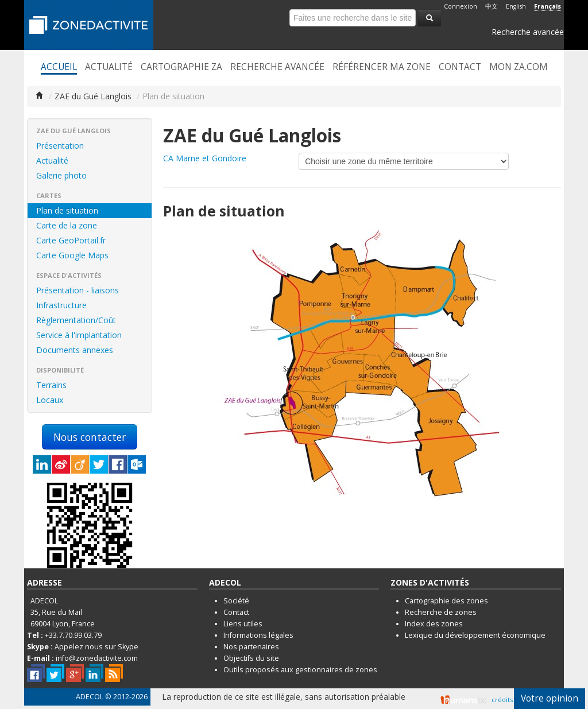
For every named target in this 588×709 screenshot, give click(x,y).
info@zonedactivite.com (97, 658)
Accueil (59, 67)
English (516, 6)
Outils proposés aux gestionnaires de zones (300, 670)
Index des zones (434, 624)
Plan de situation (67, 210)
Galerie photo (61, 175)
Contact (460, 67)
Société (236, 601)
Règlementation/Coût (76, 320)
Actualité (109, 67)
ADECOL (90, 697)
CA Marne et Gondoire (205, 158)
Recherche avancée (528, 32)
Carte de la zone (67, 225)
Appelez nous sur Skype (96, 647)
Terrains (51, 385)
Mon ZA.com (519, 67)
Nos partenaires (251, 647)
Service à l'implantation (79, 335)
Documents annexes (75, 350)
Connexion (461, 6)
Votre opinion (550, 698)
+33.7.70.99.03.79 (73, 635)
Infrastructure (61, 305)
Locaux (50, 400)
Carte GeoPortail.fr (71, 240)
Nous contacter (90, 437)
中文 (492, 6)
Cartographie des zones (446, 601)
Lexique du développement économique (475, 635)
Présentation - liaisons (78, 290)
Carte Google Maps (72, 255)
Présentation (60, 146)
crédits (502, 700)
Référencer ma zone (382, 67)
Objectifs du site (251, 658)
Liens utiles (243, 624)
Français (548, 6)
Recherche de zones (441, 612)
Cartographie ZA (181, 67)
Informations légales (258, 635)
